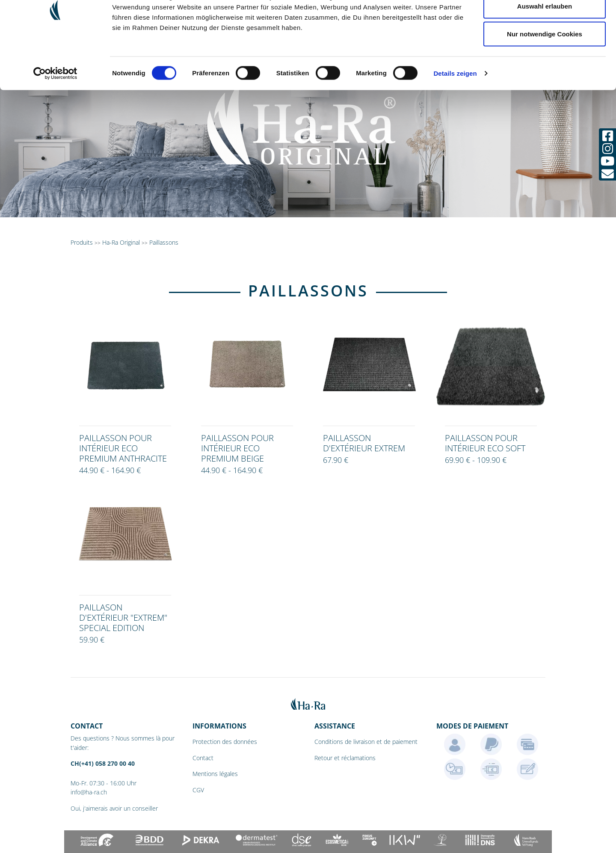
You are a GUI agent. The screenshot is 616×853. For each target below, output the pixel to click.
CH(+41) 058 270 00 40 (103, 763)
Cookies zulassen (545, 22)
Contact (203, 758)
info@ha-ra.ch (89, 792)
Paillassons (164, 242)
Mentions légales (215, 774)
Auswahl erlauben (545, 51)
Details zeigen (455, 118)
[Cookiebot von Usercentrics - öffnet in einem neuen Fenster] (55, 118)
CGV (198, 790)
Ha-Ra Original (122, 242)
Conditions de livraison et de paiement (366, 742)
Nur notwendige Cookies (545, 78)
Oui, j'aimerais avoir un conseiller (114, 808)
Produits (82, 242)
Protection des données (225, 742)
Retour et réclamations (345, 758)
